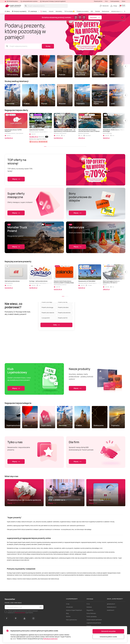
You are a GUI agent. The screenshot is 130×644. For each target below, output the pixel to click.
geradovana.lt (111, 614)
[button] (125, 66)
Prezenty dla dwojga (47, 307)
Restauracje (105, 11)
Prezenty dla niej (63, 302)
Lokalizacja (33, 11)
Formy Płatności (91, 623)
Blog (67, 623)
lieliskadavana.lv (112, 617)
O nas (68, 614)
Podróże (97, 11)
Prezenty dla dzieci (63, 307)
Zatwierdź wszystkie (108, 631)
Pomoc (124, 1)
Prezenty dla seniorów (64, 313)
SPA (92, 11)
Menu (7, 11)
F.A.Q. (106, 1)
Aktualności (69, 617)
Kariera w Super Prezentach (74, 620)
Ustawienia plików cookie (108, 637)
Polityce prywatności (20, 622)
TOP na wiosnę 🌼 (69, 11)
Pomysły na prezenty (19, 11)
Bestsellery (59, 11)
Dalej (56, 325)
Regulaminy (90, 620)
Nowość (51, 11)
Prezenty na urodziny (83, 11)
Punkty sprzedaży (115, 1)
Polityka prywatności (50, 639)
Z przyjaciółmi (46, 318)
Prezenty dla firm (98, 1)
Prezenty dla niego (47, 302)
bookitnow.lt (111, 620)
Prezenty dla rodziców (48, 313)
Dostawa (89, 617)
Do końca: (35, 142)
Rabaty (44, 11)
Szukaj (48, 46)
